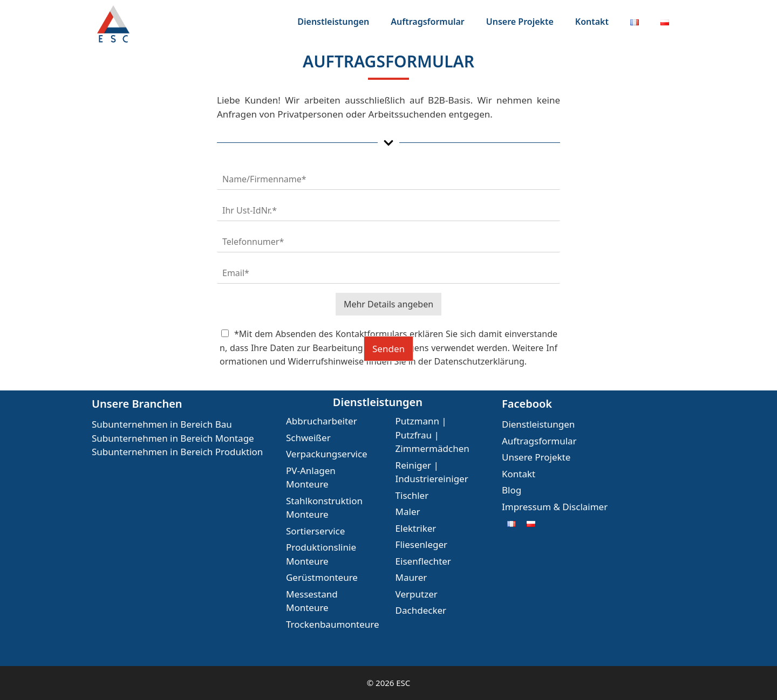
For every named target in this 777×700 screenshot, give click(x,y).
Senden (388, 349)
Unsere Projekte (520, 22)
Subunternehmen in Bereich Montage (173, 438)
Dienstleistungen (333, 22)
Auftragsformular (427, 22)
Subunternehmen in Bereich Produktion (177, 452)
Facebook (527, 404)
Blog (512, 490)
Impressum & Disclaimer (555, 507)
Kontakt (592, 22)
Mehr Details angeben (388, 304)
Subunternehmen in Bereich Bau (162, 424)
